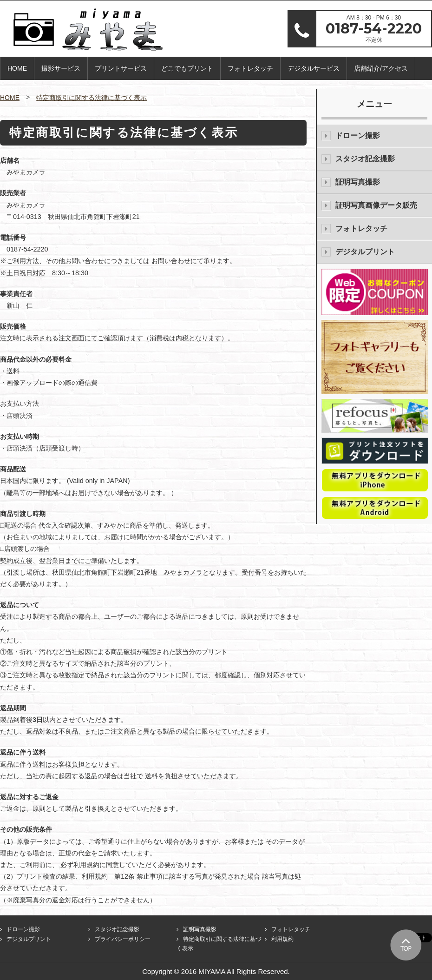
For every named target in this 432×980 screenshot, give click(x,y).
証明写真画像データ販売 (376, 205)
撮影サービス (61, 68)
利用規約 (282, 939)
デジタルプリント (365, 252)
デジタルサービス (314, 68)
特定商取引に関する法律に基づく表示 (92, 98)
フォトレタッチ (250, 68)
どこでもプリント (187, 68)
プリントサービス (121, 68)
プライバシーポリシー (123, 939)
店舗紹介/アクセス (381, 68)
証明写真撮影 (358, 182)
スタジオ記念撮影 (365, 159)
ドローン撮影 (358, 136)
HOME (17, 68)
